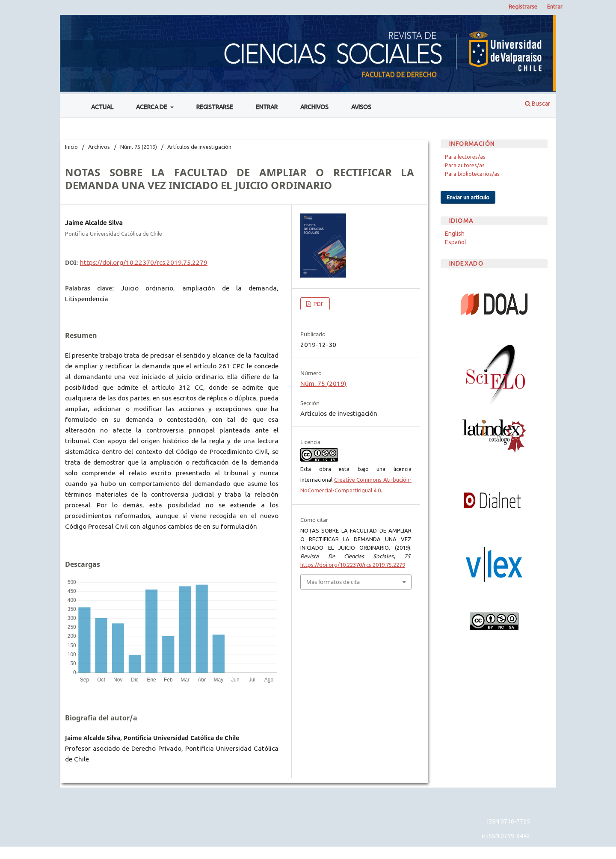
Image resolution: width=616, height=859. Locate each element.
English (455, 234)
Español (456, 242)
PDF (318, 304)
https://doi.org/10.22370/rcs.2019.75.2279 (144, 262)
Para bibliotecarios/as (472, 174)
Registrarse (215, 107)
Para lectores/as (465, 157)
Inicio (71, 147)
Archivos (314, 107)
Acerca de (152, 107)
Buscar (538, 104)
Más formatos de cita (333, 582)
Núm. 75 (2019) (139, 147)
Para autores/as (465, 165)
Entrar (267, 107)
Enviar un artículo (468, 197)
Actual (102, 107)
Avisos (361, 107)
